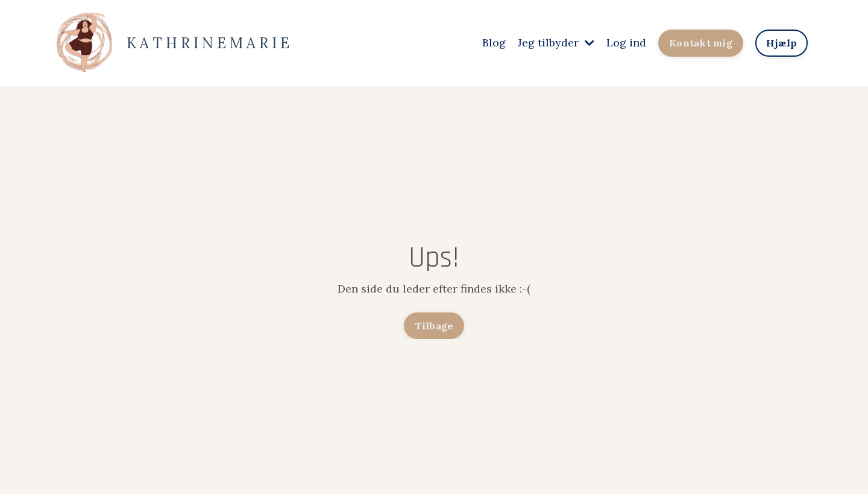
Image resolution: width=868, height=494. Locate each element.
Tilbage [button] (434, 326)
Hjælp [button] (782, 43)
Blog (494, 43)
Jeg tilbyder (556, 43)
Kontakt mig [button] (701, 43)
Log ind (626, 43)
